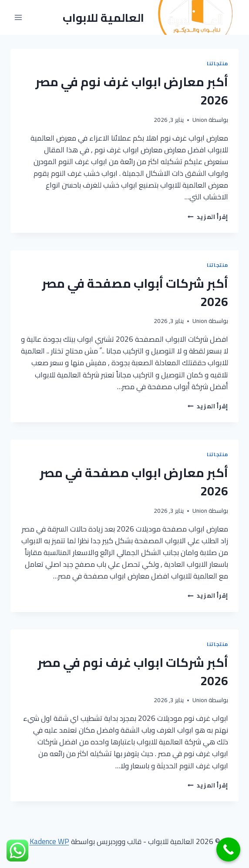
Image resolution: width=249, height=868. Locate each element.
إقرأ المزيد (208, 217)
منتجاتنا (217, 63)
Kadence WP (49, 841)
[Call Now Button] (228, 849)
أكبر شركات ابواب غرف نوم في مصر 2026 (133, 672)
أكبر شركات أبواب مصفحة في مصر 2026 (135, 293)
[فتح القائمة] (19, 18)
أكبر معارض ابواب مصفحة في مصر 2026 (134, 482)
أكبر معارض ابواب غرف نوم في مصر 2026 (132, 91)
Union (200, 120)
